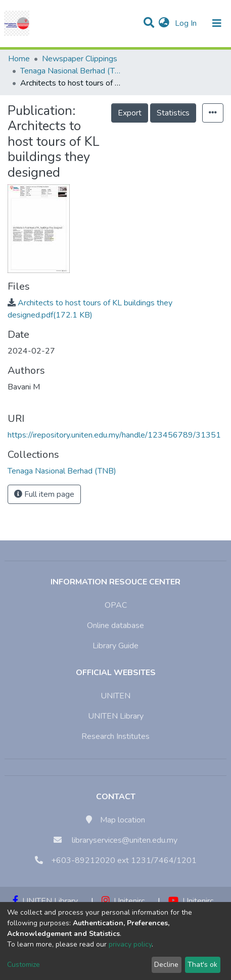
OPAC (116, 605)
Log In (187, 23)
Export (130, 113)
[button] (164, 23)
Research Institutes (115, 736)
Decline (166, 965)
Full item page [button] (44, 494)
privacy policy (130, 944)
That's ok (202, 965)
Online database (115, 625)
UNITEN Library (116, 716)
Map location (123, 820)
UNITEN (115, 696)
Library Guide (115, 646)
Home (19, 59)
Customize (24, 965)
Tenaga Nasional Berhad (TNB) (71, 71)
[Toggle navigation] (217, 23)
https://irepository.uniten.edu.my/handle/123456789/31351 (114, 435)
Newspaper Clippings (80, 59)
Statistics (173, 113)
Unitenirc (123, 901)
